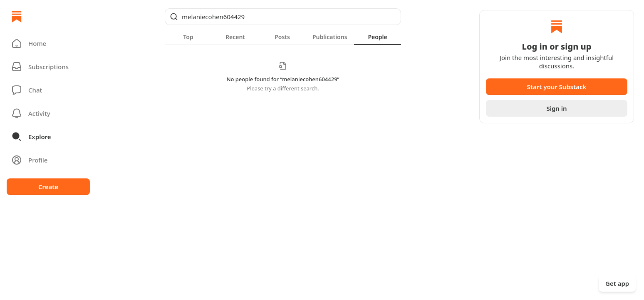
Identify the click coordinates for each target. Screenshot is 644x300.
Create (48, 187)
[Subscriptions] (48, 67)
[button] (48, 43)
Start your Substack (557, 87)
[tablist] (283, 37)
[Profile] (48, 160)
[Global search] (283, 17)
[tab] (188, 37)
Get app (617, 283)
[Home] (17, 17)
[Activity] (48, 113)
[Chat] (48, 90)
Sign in (556, 108)
